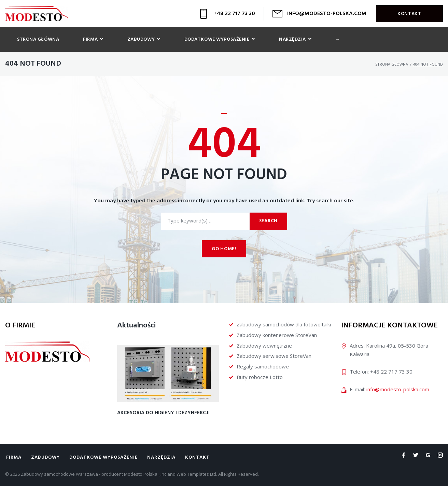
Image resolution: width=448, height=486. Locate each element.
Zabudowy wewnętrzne (264, 346)
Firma (14, 457)
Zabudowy (45, 457)
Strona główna (392, 64)
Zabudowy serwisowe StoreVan (274, 356)
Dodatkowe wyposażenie (103, 457)
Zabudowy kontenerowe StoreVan (277, 335)
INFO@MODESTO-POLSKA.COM (327, 14)
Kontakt (409, 14)
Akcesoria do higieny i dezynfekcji (163, 413)
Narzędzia (161, 457)
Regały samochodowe (263, 366)
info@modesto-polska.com (398, 389)
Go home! (224, 249)
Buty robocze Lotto (260, 377)
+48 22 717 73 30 (234, 14)
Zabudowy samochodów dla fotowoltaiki (284, 324)
